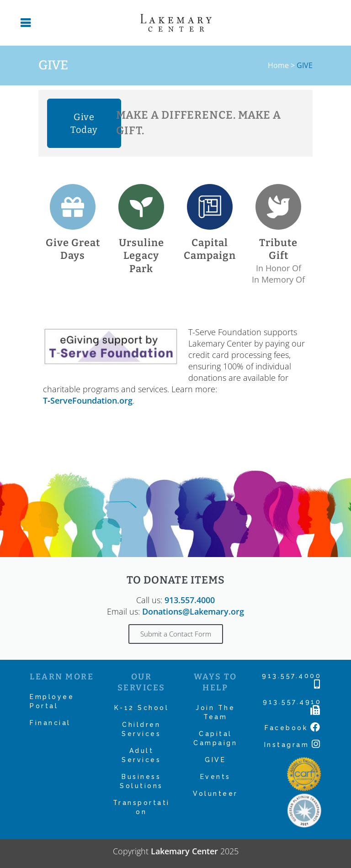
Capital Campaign (210, 249)
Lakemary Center (184, 851)
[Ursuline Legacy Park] (141, 207)
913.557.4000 (190, 600)
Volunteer (215, 794)
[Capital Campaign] (210, 207)
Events (215, 777)
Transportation (141, 807)
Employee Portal (52, 701)
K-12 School (142, 708)
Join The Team (215, 712)
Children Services (141, 729)
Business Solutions (141, 781)
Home (278, 65)
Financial (50, 723)
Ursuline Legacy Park (141, 256)
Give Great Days (73, 249)
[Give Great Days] (73, 207)
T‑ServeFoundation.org (88, 400)
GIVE (215, 760)
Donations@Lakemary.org (193, 611)
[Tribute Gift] (278, 207)
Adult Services (141, 755)
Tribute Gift (278, 249)
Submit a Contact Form (176, 634)
